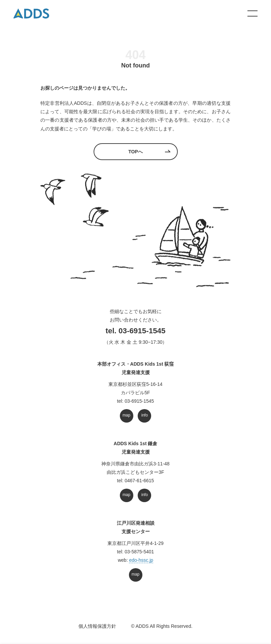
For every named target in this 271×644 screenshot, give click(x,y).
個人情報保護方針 (97, 626)
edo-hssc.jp (141, 560)
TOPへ (135, 152)
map (126, 415)
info (145, 415)
